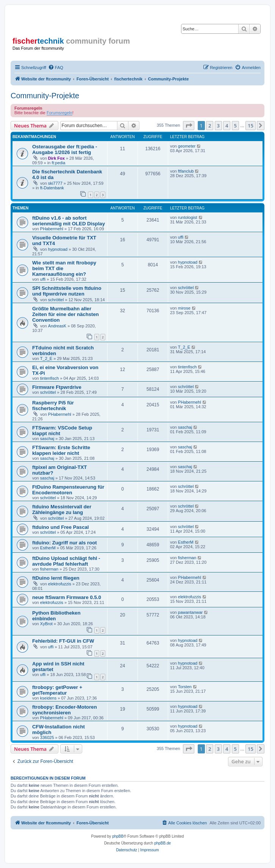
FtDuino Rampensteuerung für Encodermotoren (68, 490)
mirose (184, 308)
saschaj (47, 439)
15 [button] (251, 126)
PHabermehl (52, 229)
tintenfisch (50, 378)
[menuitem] (56, 68)
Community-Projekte (45, 96)
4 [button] (227, 126)
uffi (181, 237)
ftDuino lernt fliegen (56, 578)
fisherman (49, 569)
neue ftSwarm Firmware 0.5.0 (67, 597)
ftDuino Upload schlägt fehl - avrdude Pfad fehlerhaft (66, 561)
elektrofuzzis (60, 584)
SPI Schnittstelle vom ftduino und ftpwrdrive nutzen (67, 291)
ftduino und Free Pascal (60, 527)
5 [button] (235, 126)
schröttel (56, 300)
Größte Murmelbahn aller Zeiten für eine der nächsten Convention (66, 314)
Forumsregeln (59, 113)
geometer (187, 146)
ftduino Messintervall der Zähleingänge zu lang (62, 509)
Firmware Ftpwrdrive (57, 387)
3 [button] (218, 126)
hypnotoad (58, 249)
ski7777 (55, 183)
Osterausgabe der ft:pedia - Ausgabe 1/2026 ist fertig (65, 149)
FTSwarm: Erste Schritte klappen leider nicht (61, 450)
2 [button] (210, 126)
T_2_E (46, 359)
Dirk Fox (56, 158)
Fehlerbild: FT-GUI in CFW (63, 641)
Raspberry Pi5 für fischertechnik (53, 406)
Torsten (185, 687)
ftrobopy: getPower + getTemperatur (57, 690)
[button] (189, 126)
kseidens (48, 698)
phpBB (118, 836)
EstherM (48, 548)
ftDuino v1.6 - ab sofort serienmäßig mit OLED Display (69, 221)
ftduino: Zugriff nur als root (65, 543)
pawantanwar (190, 612)
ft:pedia (58, 163)
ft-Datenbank (52, 188)
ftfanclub (186, 171)
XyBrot (46, 624)
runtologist (188, 217)
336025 (47, 737)
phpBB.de (162, 843)
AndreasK (57, 326)
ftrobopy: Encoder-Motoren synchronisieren (65, 710)
